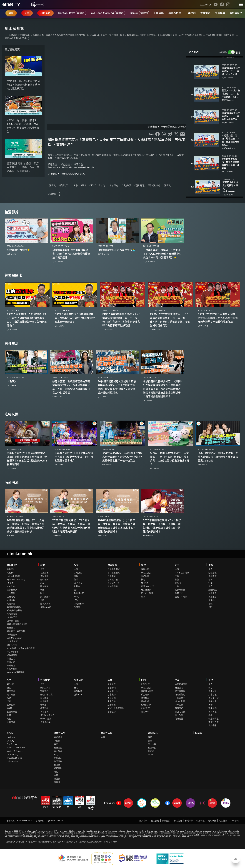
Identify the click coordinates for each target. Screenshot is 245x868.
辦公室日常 (214, 698)
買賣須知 (179, 708)
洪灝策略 (205, 13)
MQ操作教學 (13, 652)
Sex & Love (12, 744)
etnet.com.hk (20, 554)
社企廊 (151, 751)
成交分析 (145, 583)
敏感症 (57, 765)
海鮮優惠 (212, 725)
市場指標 (44, 712)
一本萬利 (191, 13)
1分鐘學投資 (12, 641)
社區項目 (152, 748)
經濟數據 (44, 708)
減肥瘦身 (58, 768)
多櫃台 (77, 607)
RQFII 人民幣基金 (116, 708)
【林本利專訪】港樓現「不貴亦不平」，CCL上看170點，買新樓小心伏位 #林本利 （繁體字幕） (162, 254)
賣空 (76, 590)
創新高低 (212, 593)
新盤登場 (179, 688)
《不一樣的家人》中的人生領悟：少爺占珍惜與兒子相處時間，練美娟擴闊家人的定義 (218, 457)
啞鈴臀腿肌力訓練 (18, 250)
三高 (56, 754)
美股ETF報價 (181, 597)
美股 (211, 565)
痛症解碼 (58, 751)
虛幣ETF (78, 694)
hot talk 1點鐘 (72, 13)
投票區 (199, 733)
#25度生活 (126, 186)
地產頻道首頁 (181, 684)
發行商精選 (146, 590)
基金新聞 (112, 688)
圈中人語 (152, 744)
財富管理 (212, 694)
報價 (177, 579)
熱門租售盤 (180, 691)
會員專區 (212, 712)
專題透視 (44, 573)
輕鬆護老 (58, 758)
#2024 (93, 186)
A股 (9, 680)
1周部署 (139, 13)
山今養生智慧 (13, 621)
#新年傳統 (113, 186)
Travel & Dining (15, 758)
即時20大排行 (147, 586)
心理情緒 (58, 761)
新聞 (43, 565)
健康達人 (11, 628)
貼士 (42, 593)
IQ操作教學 (12, 655)
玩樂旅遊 (212, 708)
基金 (110, 680)
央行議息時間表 (47, 715)
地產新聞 (179, 705)
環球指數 (212, 573)
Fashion (11, 737)
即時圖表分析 (114, 583)
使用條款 (200, 821)
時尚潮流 (12, 482)
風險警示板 (12, 712)
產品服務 (155, 821)
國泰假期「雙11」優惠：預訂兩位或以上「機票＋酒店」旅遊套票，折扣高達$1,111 (23, 167)
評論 (42, 583)
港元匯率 (44, 698)
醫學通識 (58, 737)
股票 (76, 565)
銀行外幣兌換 (46, 694)
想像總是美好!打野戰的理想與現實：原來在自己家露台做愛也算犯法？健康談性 (71, 254)
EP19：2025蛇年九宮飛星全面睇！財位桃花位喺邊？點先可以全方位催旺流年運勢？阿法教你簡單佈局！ (218, 318)
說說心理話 (12, 617)
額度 (9, 688)
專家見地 (112, 701)
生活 (211, 680)
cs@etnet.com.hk (55, 821)
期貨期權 (112, 565)
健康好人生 (214, 718)
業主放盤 (179, 715)
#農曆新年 (64, 186)
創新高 (77, 586)
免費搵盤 (179, 718)
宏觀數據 (212, 576)
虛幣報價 (78, 691)
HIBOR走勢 (46, 718)
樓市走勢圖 (180, 701)
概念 (210, 586)
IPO (76, 600)
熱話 (210, 688)
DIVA (10, 733)
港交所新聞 (45, 597)
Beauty (10, 741)
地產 (177, 680)
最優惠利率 (45, 722)
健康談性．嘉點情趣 (16, 631)
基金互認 (112, 712)
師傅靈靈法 (13, 275)
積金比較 (145, 701)
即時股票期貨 (114, 573)
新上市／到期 (147, 593)
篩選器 (178, 583)
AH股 (76, 597)
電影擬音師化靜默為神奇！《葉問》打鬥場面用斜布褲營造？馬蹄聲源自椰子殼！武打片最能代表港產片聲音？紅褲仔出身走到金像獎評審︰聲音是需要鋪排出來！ (162, 389)
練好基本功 (12, 645)
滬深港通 (11, 691)
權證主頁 (145, 569)
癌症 (56, 744)
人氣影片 (11, 573)
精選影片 (12, 212)
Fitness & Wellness (16, 748)
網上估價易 (180, 712)
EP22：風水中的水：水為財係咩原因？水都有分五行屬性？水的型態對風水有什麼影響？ (75, 318)
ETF (177, 565)
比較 (177, 586)
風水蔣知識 (12, 614)
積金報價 (145, 694)
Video (151, 754)
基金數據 (112, 705)
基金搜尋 (112, 694)
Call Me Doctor (14, 638)
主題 (177, 576)
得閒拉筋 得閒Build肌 (17, 624)
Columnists (12, 761)
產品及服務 (12, 669)
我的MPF (145, 712)
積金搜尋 (145, 698)
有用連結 (223, 821)
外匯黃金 (45, 680)
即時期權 (112, 576)
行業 (76, 579)
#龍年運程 (139, 186)
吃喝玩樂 (12, 414)
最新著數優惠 (12, 50)
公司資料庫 (79, 604)
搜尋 (42, 600)
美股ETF (179, 593)
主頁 (42, 569)
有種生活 (12, 343)
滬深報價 (11, 694)
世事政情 (212, 691)
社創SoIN (153, 733)
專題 (150, 737)
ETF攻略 (159, 13)
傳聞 (42, 590)
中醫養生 (58, 741)
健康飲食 (58, 748)
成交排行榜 (180, 694)
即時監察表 (113, 586)
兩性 (56, 772)
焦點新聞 (44, 576)
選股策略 (212, 597)
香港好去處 (214, 722)
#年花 (102, 186)
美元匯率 (44, 701)
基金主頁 (112, 684)
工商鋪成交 (180, 698)
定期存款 (44, 691)
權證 (143, 565)
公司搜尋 (11, 722)
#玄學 (75, 186)
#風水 (83, 186)
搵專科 (57, 782)
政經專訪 (235, 13)
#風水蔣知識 (154, 186)
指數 (76, 576)
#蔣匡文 (52, 186)
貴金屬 (43, 705)
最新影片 (11, 569)
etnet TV (12, 565)
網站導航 (212, 821)
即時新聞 (44, 579)
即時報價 (78, 573)
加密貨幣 (79, 680)
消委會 (57, 778)
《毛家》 (12, 381)
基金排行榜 (113, 691)
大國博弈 (220, 13)
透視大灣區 (45, 604)
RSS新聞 (235, 821)
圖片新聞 (44, 586)
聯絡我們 (178, 821)
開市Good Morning (108, 13)
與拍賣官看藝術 (14, 607)
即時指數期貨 (114, 569)
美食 (210, 705)
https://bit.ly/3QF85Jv (73, 174)
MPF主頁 (145, 684)
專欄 (210, 715)
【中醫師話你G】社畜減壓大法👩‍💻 (116, 250)
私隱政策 (189, 821)
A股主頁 (10, 684)
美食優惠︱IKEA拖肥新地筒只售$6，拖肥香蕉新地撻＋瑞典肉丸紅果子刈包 (23, 85)
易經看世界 (175, 13)
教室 (143, 597)
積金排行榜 (146, 705)
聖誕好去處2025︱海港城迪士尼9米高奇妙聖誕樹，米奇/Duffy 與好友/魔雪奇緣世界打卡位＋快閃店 (122, 457)
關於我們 (143, 821)
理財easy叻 (46, 607)
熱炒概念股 (79, 593)
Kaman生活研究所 (16, 672)
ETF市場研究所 (182, 573)
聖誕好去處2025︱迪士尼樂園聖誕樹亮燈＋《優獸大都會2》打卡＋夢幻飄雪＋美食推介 (74, 457)
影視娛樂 (212, 701)
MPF (144, 680)
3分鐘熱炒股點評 (14, 610)
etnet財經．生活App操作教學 (21, 648)
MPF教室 (145, 708)
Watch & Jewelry (15, 751)
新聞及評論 (113, 579)
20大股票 (78, 583)
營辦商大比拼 (147, 691)
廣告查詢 (166, 821)
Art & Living (13, 754)
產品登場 (112, 698)
